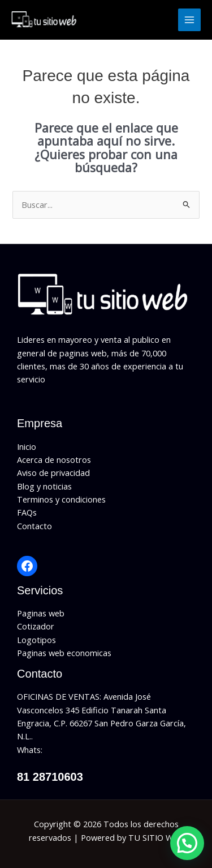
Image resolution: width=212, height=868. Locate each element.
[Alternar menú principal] (189, 20)
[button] (187, 843)
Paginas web (41, 613)
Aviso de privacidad (53, 473)
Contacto (34, 526)
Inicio (27, 446)
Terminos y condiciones (61, 499)
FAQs (27, 512)
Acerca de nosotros (54, 459)
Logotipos (36, 640)
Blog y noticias (44, 486)
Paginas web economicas (64, 653)
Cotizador (36, 626)
